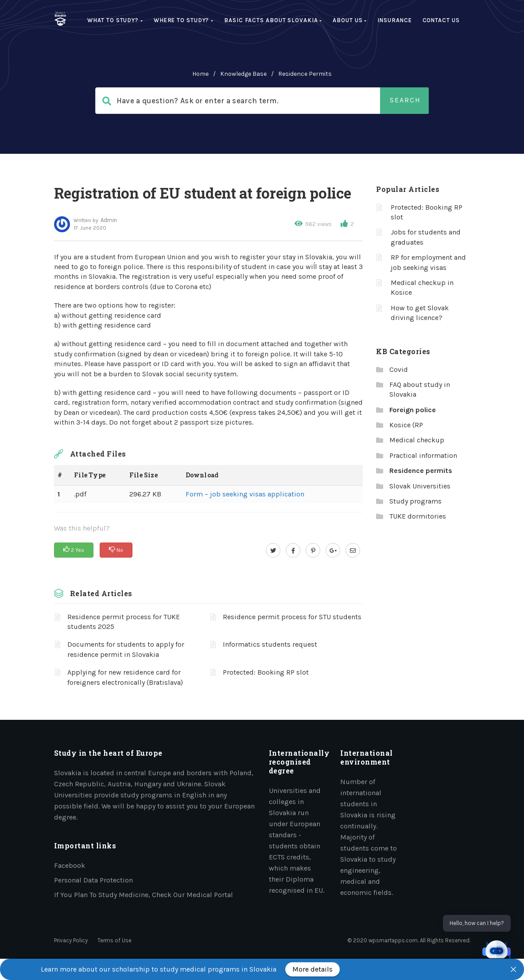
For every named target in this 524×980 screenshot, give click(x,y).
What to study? (115, 20)
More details (312, 969)
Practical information (423, 455)
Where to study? (184, 20)
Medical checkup (417, 440)
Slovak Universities (420, 486)
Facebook (70, 865)
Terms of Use (115, 940)
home (200, 74)
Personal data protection (93, 880)
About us (350, 20)
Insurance (394, 20)
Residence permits (305, 74)
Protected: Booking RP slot (266, 672)
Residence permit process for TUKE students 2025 (124, 622)
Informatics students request (270, 644)
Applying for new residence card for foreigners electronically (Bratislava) (125, 677)
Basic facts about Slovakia (273, 20)
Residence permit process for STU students (292, 617)
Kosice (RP (406, 425)
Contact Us (441, 20)
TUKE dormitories (418, 516)
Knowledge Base (243, 74)
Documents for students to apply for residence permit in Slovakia (126, 649)
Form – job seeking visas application (245, 494)
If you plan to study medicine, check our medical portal (144, 895)
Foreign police (413, 410)
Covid (399, 369)
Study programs (415, 501)
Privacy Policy (71, 940)
